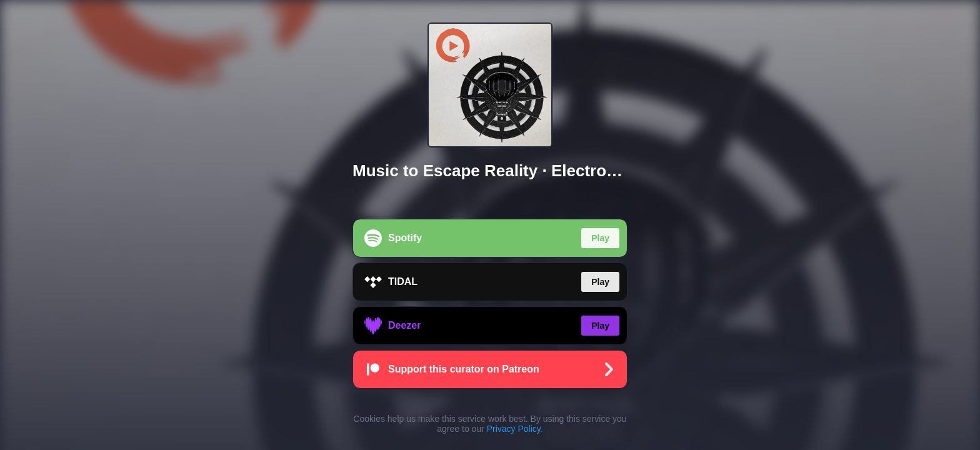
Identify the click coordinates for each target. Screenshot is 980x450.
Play (600, 238)
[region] (490, 225)
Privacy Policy (514, 429)
